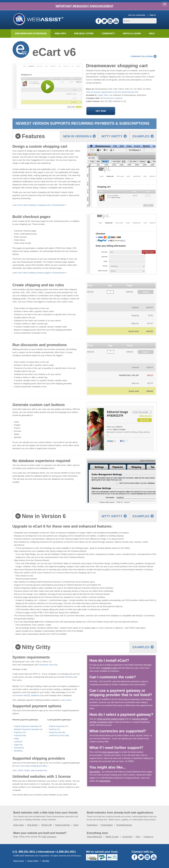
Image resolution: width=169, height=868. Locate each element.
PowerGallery (107, 825)
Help (138, 837)
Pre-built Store (84, 33)
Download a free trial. (49, 665)
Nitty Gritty (114, 136)
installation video (110, 668)
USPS (20, 770)
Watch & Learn (132, 33)
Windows (69, 677)
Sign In (153, 15)
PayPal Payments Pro (59, 726)
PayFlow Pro (55, 729)
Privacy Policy (33, 861)
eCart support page (110, 752)
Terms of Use (18, 861)
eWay (16, 739)
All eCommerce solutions (111, 98)
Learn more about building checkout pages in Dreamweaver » (40, 273)
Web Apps (60, 33)
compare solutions (144, 56)
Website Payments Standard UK (28, 729)
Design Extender (63, 825)
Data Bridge (95, 772)
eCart (76, 825)
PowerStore (92, 825)
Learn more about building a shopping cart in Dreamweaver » (39, 205)
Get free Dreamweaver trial (126, 92)
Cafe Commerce (49, 837)
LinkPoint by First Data (59, 735)
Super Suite (103, 95)
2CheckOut (19, 748)
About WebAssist (94, 837)
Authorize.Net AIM (57, 732)
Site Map (46, 861)
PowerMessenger (124, 825)
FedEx (27, 770)
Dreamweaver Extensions (31, 33)
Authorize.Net (20, 735)
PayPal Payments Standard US (28, 726)
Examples (143, 136)
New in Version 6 (79, 136)
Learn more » (66, 700)
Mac (14, 680)
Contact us (148, 837)
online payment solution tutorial (111, 719)
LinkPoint (18, 742)
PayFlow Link (20, 732)
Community (108, 33)
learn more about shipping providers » (32, 766)
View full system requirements (99, 92)
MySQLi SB (46, 825)
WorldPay (18, 751)
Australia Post (41, 770)
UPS (14, 770)
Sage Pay (18, 745)
